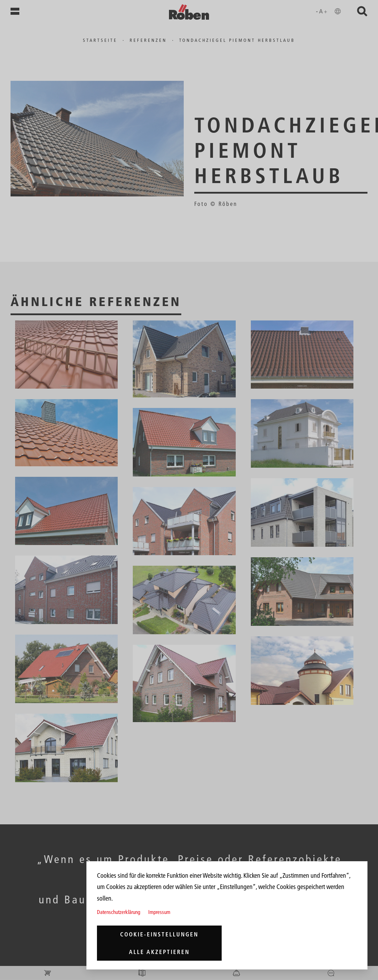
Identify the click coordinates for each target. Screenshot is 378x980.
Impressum (159, 912)
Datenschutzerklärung (119, 912)
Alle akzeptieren (159, 952)
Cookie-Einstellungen (159, 934)
